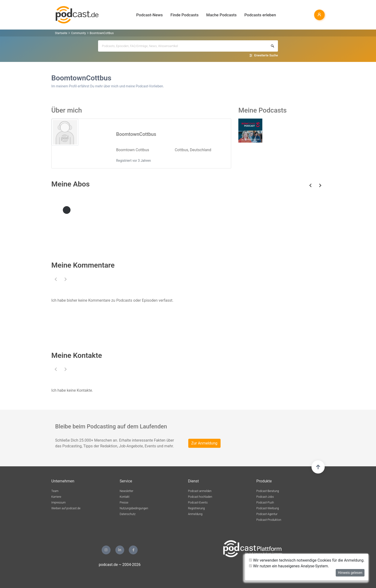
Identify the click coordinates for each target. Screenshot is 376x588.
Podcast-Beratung (268, 491)
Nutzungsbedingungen (134, 508)
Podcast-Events (198, 503)
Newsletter (126, 491)
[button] (56, 279)
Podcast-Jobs (265, 497)
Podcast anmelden (200, 491)
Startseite (61, 33)
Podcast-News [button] (150, 15)
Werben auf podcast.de (66, 508)
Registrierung (196, 508)
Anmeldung (195, 514)
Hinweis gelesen (350, 573)
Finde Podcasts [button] (185, 15)
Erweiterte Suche (266, 55)
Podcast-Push (265, 503)
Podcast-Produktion (269, 520)
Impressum (59, 503)
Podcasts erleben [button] (260, 15)
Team (55, 491)
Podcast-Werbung (268, 508)
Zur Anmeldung (204, 443)
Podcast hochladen (200, 497)
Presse (124, 503)
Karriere (56, 497)
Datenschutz (128, 514)
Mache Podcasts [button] (221, 15)
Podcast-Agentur (267, 514)
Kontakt (125, 497)
